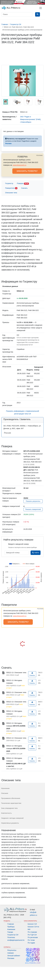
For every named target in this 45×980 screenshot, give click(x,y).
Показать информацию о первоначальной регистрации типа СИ (22, 412)
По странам (32, 932)
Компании (11, 929)
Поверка (23, 184)
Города (10, 932)
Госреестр (9, 183)
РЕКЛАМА (39, 155)
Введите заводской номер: (19, 544)
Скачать (24, 188)
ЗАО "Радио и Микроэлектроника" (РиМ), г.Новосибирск (31, 119)
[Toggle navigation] (41, 8)
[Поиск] (17, 14)
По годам (31, 943)
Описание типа (11, 193)
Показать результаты (33, 501)
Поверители (11, 188)
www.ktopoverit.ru (20, 165)
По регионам (33, 937)
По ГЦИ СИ (32, 935)
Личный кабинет (14, 956)
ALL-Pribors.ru (11, 8)
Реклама (11, 958)
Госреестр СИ (13, 935)
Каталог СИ (32, 924)
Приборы (11, 927)
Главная (11, 924)
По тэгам (31, 940)
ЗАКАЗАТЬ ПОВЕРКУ (27, 171)
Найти (36, 553)
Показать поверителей (33, 509)
